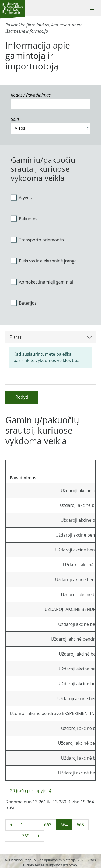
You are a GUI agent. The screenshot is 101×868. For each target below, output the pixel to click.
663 (48, 825)
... (34, 825)
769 (26, 836)
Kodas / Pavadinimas (31, 95)
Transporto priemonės (37, 240)
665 (80, 825)
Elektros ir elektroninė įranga (44, 261)
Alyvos (21, 198)
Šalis (15, 119)
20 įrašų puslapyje (31, 791)
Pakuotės (24, 219)
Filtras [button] (50, 337)
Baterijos (24, 303)
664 (64, 825)
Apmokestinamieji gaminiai (42, 282)
